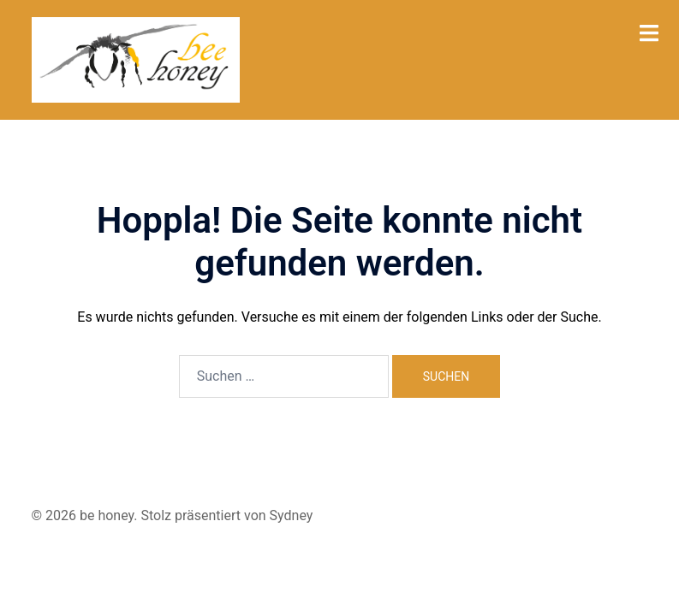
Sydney (292, 515)
